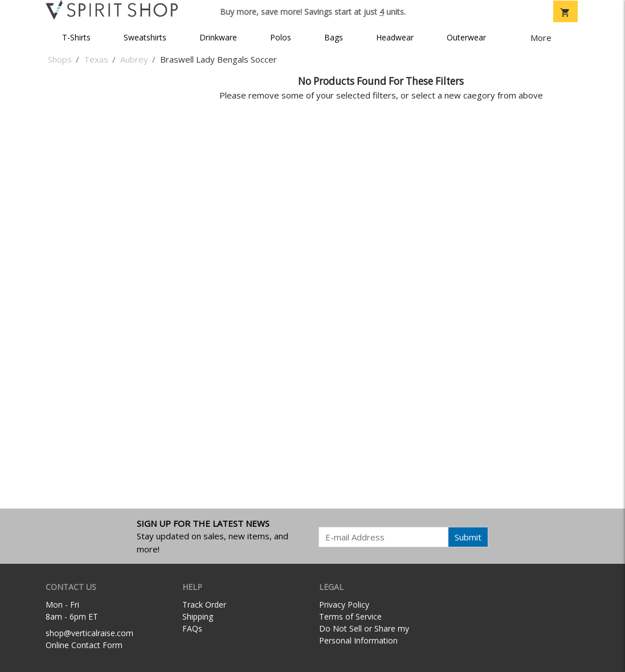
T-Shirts (76, 37)
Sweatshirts (145, 37)
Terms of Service (350, 616)
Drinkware (218, 37)
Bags (334, 37)
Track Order (204, 605)
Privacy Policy (344, 605)
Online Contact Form (84, 645)
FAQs (192, 628)
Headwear (395, 37)
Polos (281, 37)
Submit (468, 537)
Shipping (198, 616)
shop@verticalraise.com (89, 633)
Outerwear (466, 37)
